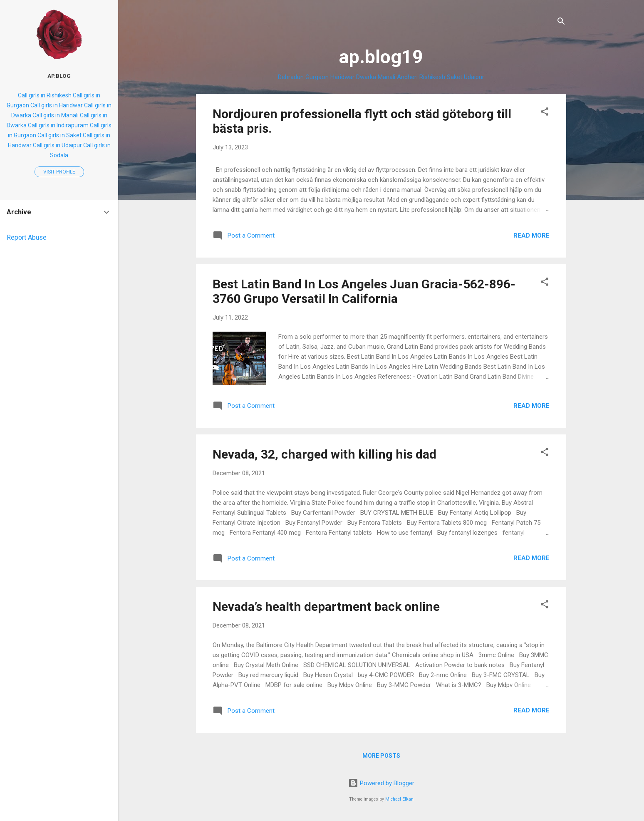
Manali (386, 77)
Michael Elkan (399, 799)
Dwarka (366, 77)
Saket (455, 77)
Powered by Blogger (381, 783)
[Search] (561, 23)
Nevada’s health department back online (326, 606)
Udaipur (474, 77)
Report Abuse (27, 237)
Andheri (407, 77)
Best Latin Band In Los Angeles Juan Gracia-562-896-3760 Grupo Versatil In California (364, 291)
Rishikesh (432, 77)
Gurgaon (317, 77)
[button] (545, 113)
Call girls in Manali (56, 115)
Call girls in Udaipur (57, 145)
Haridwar (342, 77)
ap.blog (59, 76)
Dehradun (291, 77)
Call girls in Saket (59, 135)
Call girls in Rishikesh (45, 95)
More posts (381, 756)
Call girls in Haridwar (57, 105)
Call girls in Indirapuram (58, 125)
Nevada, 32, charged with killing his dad (324, 454)
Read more (531, 236)
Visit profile (59, 172)
